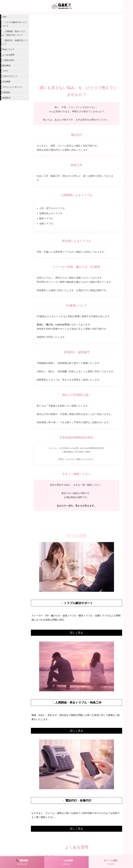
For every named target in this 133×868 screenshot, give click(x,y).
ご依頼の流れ (8, 60)
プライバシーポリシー (12, 87)
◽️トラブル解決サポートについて (15, 24)
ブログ (5, 71)
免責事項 (6, 98)
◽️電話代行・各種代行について (15, 42)
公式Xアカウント (10, 76)
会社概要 (6, 82)
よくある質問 (8, 55)
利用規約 (6, 92)
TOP (4, 17)
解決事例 (6, 66)
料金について (8, 49)
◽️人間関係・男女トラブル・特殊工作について (14, 33)
